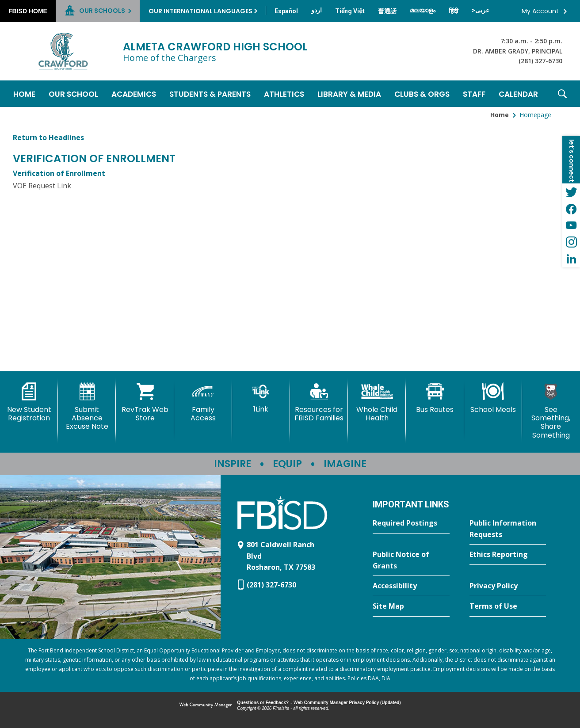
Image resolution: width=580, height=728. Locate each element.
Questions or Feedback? (263, 703)
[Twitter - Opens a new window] (571, 192)
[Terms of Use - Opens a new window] (508, 606)
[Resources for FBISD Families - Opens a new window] (319, 402)
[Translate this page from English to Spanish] (286, 11)
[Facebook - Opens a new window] (571, 209)
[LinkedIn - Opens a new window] (571, 259)
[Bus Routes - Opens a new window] (435, 398)
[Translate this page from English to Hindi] (454, 11)
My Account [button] (540, 11)
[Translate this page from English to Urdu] (317, 10)
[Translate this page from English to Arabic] (481, 10)
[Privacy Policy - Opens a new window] (508, 586)
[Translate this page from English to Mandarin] (387, 11)
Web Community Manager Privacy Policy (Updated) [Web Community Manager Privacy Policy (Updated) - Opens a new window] (347, 703)
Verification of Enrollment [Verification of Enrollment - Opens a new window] (59, 173)
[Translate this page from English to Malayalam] (423, 10)
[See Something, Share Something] (551, 411)
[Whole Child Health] (377, 402)
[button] (562, 94)
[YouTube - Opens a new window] (571, 225)
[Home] (24, 94)
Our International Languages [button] (200, 11)
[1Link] (261, 398)
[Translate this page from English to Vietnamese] (350, 11)
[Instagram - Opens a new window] (571, 242)
